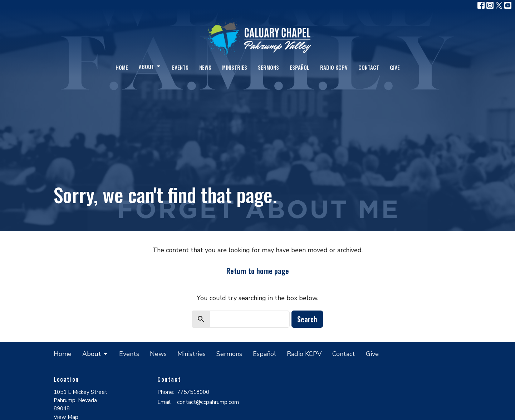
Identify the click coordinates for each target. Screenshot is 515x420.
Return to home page (258, 271)
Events (180, 67)
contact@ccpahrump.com (208, 402)
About (150, 67)
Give (395, 67)
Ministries (235, 67)
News (205, 67)
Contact (369, 67)
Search (307, 319)
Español (300, 67)
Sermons (268, 67)
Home (122, 67)
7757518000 (193, 392)
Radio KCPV (334, 67)
